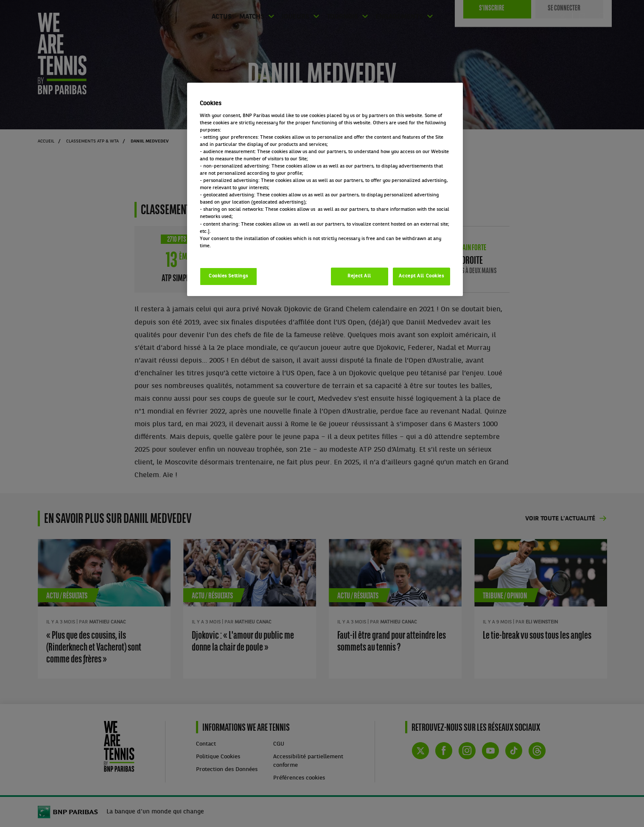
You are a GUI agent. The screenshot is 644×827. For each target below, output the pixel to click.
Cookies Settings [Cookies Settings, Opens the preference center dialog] (228, 276)
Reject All (359, 276)
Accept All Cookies (421, 276)
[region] (325, 189)
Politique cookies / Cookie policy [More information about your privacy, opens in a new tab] (237, 253)
